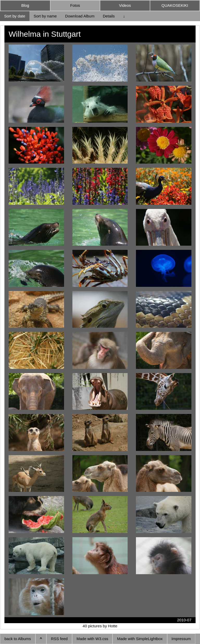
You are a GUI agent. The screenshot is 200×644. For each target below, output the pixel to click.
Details (109, 16)
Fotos (75, 5)
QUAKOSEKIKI (175, 5)
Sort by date (15, 16)
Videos (125, 5)
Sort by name (45, 16)
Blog (25, 5)
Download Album (80, 16)
